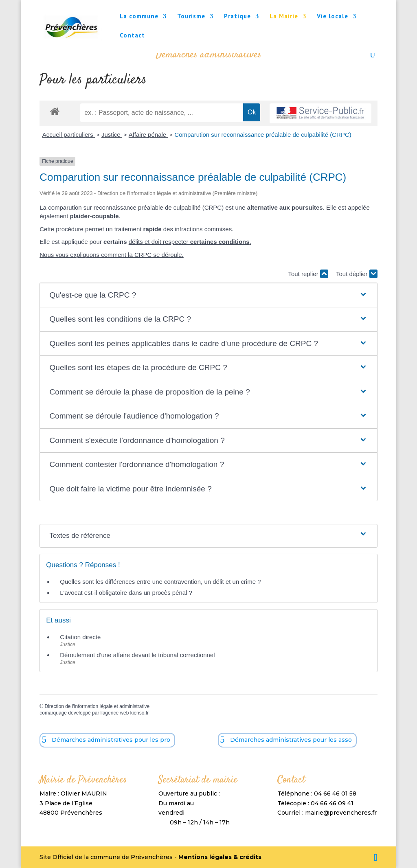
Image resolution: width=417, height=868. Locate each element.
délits (136, 242)
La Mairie (284, 17)
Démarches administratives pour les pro (111, 740)
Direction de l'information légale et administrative (97, 706)
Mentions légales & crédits (220, 857)
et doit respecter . (197, 242)
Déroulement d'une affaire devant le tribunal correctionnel (137, 655)
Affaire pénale (148, 135)
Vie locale (333, 17)
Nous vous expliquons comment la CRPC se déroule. (112, 255)
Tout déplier (357, 274)
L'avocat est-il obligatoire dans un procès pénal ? (126, 593)
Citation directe (80, 637)
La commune (139, 17)
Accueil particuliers (69, 135)
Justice (112, 135)
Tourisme (191, 17)
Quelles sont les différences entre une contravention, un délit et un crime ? (160, 582)
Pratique (237, 17)
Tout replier (308, 274)
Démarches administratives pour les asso (291, 740)
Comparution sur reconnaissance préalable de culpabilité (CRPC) (263, 135)
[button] (209, 295)
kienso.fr (139, 713)
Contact (132, 36)
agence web (116, 713)
